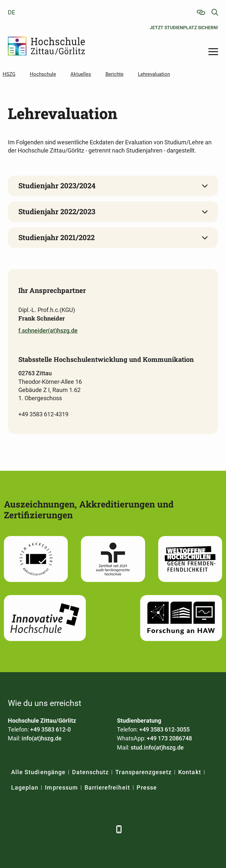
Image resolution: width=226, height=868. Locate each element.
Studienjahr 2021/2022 (56, 237)
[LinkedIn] (32, 829)
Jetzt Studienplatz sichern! (184, 28)
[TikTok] (104, 829)
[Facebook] (14, 829)
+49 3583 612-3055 (164, 729)
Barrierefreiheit (107, 787)
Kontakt (189, 772)
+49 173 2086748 (169, 738)
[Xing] (50, 829)
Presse (147, 787)
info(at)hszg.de (42, 738)
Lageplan (25, 787)
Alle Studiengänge (38, 772)
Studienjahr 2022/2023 (57, 211)
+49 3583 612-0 (50, 729)
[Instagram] (86, 829)
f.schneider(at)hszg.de (48, 331)
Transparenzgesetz (143, 772)
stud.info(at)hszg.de (157, 747)
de (11, 12)
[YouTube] (68, 829)
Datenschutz (91, 772)
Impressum (61, 787)
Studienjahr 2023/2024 (57, 186)
